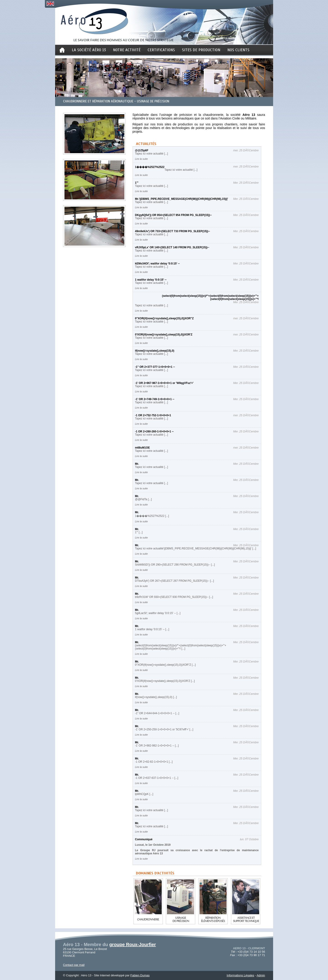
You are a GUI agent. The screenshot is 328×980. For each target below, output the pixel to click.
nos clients (238, 50)
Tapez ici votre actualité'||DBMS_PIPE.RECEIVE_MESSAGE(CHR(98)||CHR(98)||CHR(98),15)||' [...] (196, 548)
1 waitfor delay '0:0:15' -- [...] (152, 629)
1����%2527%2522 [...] (152, 516)
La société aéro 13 (89, 50)
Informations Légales (240, 975)
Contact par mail (74, 965)
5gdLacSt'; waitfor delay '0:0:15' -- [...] (158, 613)
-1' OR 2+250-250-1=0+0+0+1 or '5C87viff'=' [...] (164, 729)
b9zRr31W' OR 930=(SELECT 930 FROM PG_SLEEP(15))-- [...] (174, 597)
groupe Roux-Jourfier (133, 944)
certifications (161, 50)
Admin (261, 975)
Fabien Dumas (140, 975)
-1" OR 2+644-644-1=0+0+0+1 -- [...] (157, 713)
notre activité (127, 50)
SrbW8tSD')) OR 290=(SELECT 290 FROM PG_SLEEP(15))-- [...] (175, 565)
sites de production (201, 50)
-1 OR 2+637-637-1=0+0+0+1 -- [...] (157, 778)
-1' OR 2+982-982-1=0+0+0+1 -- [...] (157, 746)
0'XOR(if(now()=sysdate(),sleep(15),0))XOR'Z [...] (165, 681)
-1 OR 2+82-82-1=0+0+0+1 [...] (154, 762)
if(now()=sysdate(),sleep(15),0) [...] (156, 697)
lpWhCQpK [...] (144, 794)
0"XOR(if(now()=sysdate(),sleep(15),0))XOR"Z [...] (165, 665)
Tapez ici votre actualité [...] (152, 154)
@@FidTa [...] (143, 499)
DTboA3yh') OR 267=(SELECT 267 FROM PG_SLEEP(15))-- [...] (175, 581)
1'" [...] (139, 532)
